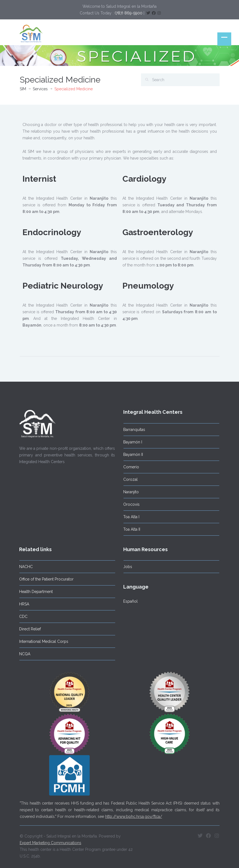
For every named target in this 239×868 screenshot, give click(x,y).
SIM (23, 89)
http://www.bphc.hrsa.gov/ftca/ (134, 815)
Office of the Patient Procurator (45, 579)
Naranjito (130, 492)
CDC (22, 617)
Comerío (130, 467)
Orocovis (130, 504)
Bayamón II (132, 454)
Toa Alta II (130, 529)
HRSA (23, 604)
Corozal (129, 479)
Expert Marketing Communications (51, 841)
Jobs (126, 567)
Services (40, 89)
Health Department (35, 592)
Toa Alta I (130, 517)
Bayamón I (131, 442)
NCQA (23, 654)
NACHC (25, 567)
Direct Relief (29, 629)
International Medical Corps (42, 641)
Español (129, 601)
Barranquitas (133, 430)
